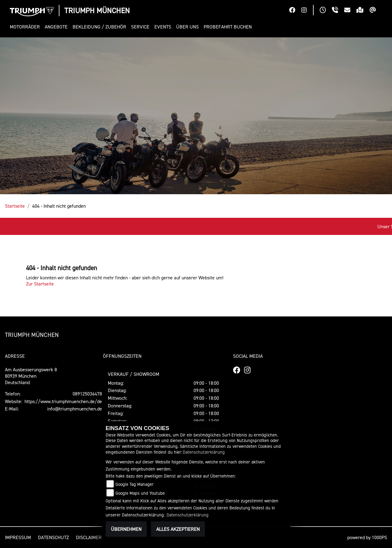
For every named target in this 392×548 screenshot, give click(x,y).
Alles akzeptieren (178, 529)
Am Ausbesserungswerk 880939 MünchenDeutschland (31, 376)
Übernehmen (126, 529)
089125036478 (87, 394)
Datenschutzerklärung (204, 452)
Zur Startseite (40, 284)
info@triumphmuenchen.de (75, 409)
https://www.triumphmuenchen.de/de (63, 401)
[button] (26, 27)
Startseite (15, 206)
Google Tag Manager (135, 484)
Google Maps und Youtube (140, 493)
